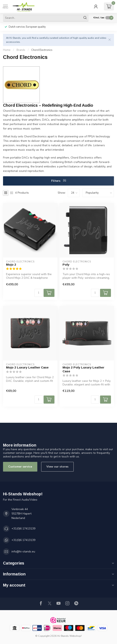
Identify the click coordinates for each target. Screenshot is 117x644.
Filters (59, 181)
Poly (66, 265)
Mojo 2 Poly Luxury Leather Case (83, 369)
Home (7, 50)
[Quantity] (39, 293)
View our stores (57, 467)
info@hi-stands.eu (23, 552)
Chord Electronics (42, 50)
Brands (21, 50)
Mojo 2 (11, 265)
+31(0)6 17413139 (23, 529)
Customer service (20, 467)
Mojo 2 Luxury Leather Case (27, 367)
